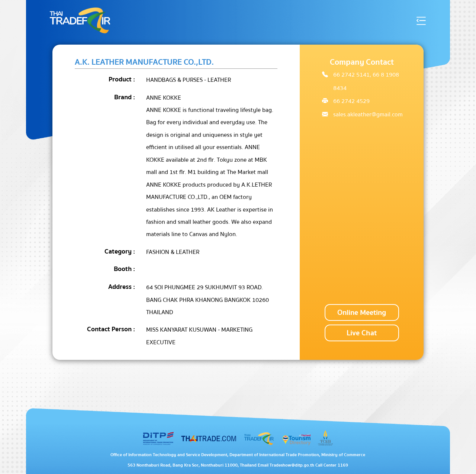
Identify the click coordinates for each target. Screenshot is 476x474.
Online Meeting (362, 312)
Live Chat (362, 333)
